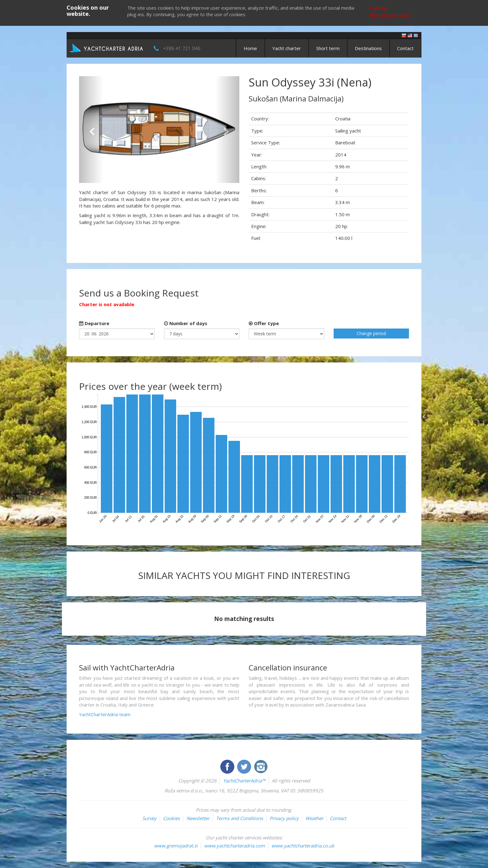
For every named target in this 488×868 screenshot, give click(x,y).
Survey (149, 818)
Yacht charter (287, 48)
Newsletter (198, 818)
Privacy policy (284, 818)
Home (250, 48)
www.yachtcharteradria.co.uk (303, 846)
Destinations (368, 48)
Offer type (264, 323)
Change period (371, 333)
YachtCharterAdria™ (244, 781)
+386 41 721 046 (182, 48)
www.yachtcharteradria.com (235, 846)
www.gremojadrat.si (176, 846)
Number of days (186, 323)
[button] (91, 130)
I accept (380, 8)
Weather (314, 818)
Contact (405, 48)
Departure (94, 323)
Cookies (171, 818)
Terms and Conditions (239, 818)
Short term (328, 48)
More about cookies (390, 15)
